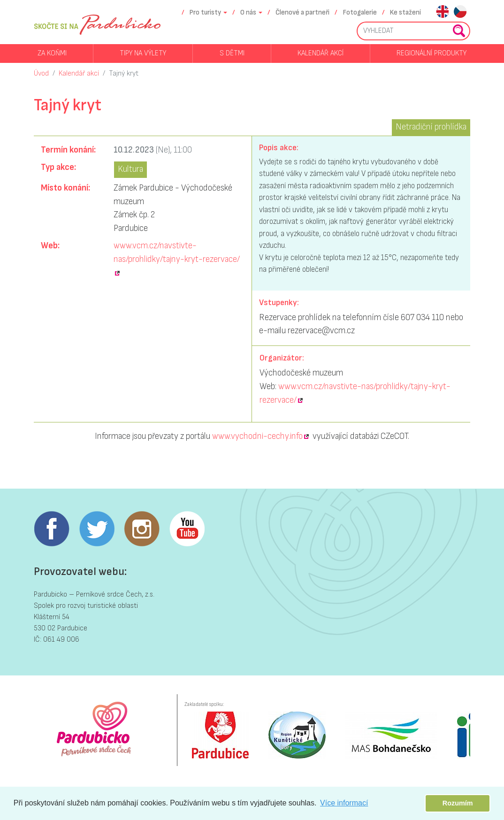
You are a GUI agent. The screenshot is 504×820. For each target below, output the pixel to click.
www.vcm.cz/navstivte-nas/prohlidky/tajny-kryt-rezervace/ (177, 253)
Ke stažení (405, 12)
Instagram (142, 529)
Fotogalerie (360, 12)
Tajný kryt (124, 73)
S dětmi (232, 53)
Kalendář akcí (321, 53)
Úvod (41, 73)
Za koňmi (52, 53)
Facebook (52, 529)
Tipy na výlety (143, 53)
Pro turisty (205, 12)
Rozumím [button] (458, 803)
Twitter (97, 529)
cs (460, 12)
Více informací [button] (344, 803)
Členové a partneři (302, 12)
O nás (248, 12)
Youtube (187, 529)
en (442, 12)
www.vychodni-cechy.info (257, 436)
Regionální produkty (431, 53)
